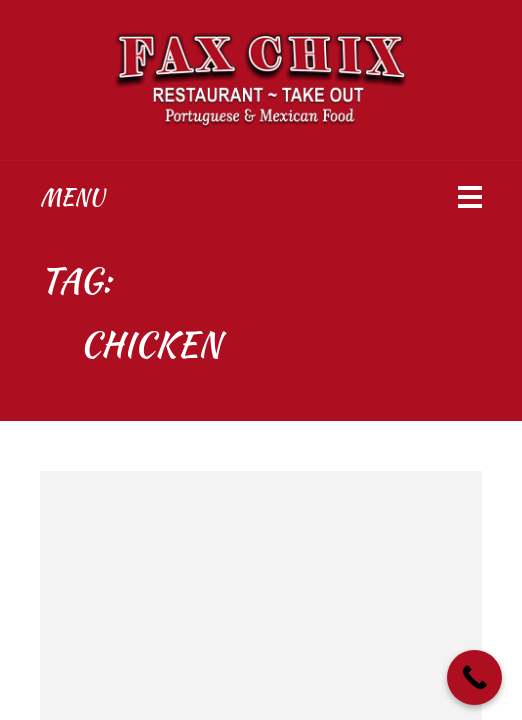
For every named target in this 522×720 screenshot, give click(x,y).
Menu (72, 197)
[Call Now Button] (474, 677)
